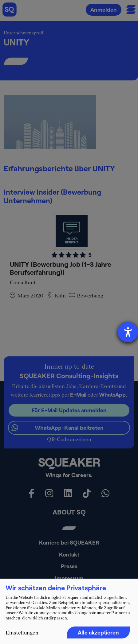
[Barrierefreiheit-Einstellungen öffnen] (128, 332)
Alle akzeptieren (98, 632)
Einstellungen (22, 633)
